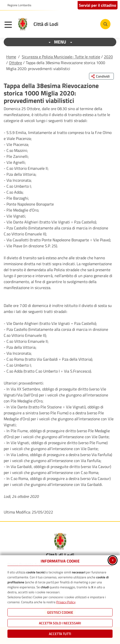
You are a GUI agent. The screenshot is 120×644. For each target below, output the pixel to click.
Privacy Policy (66, 602)
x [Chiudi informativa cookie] (113, 560)
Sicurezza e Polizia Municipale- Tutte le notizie (61, 57)
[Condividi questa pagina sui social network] (101, 76)
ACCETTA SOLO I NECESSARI (60, 623)
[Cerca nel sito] (105, 24)
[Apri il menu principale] (9, 25)
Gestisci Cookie (60, 612)
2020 (108, 57)
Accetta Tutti (60, 634)
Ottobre (15, 63)
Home (11, 57)
